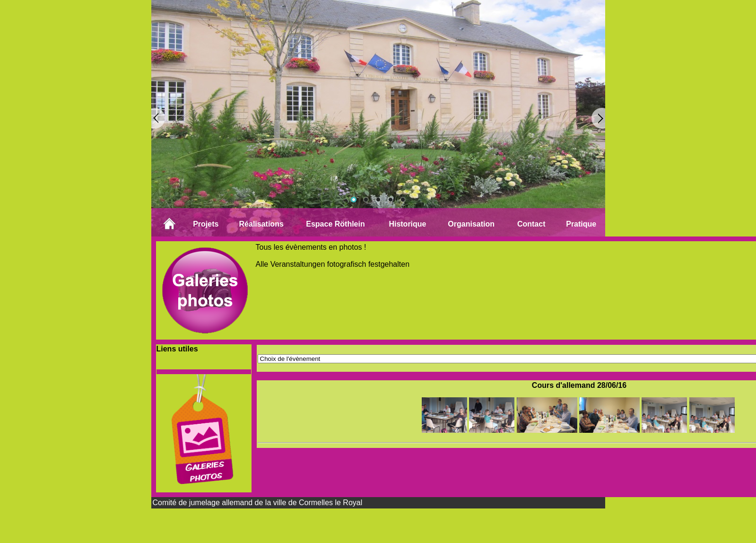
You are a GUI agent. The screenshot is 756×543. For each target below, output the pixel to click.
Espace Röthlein (335, 224)
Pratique (581, 224)
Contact (531, 224)
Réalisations (261, 224)
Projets (206, 224)
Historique (407, 224)
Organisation (471, 224)
